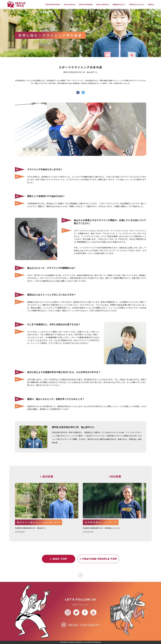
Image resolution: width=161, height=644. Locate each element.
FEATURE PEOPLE (53, 4)
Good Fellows (70, 4)
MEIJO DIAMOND (86, 4)
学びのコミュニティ (137, 4)
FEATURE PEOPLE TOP (98, 559)
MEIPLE (151, 4)
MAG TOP (58, 559)
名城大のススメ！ (119, 4)
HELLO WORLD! (103, 4)
